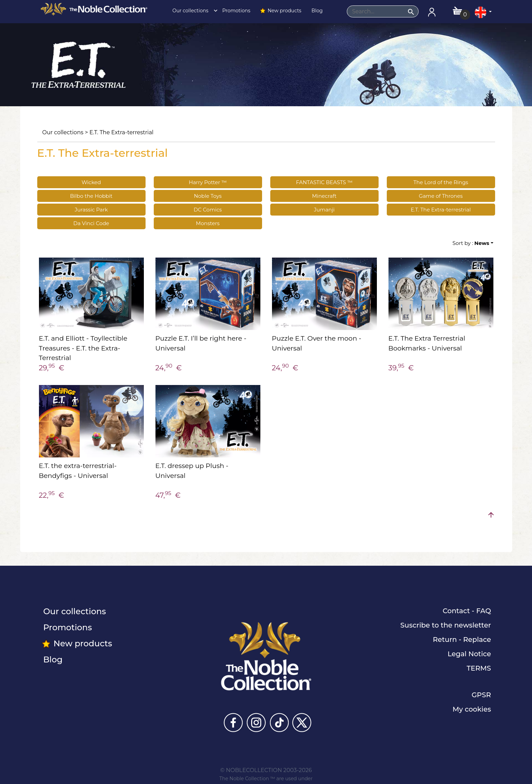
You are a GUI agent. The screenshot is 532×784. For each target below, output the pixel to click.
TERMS (479, 668)
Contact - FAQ (467, 611)
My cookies (472, 709)
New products (280, 11)
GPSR (481, 695)
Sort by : (471, 243)
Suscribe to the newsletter (446, 625)
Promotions (236, 11)
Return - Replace (462, 639)
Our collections (193, 11)
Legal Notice (469, 654)
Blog (316, 11)
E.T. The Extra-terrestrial (122, 132)
